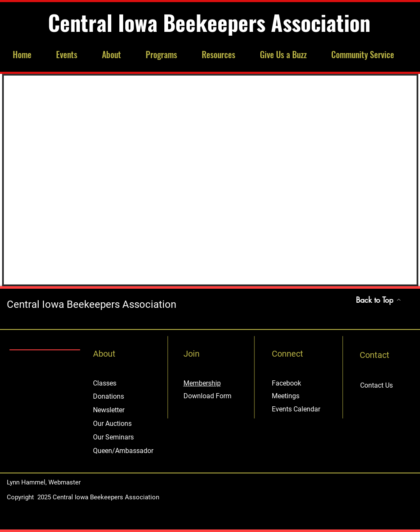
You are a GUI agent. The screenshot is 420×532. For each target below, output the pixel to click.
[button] (73, 55)
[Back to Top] (379, 300)
